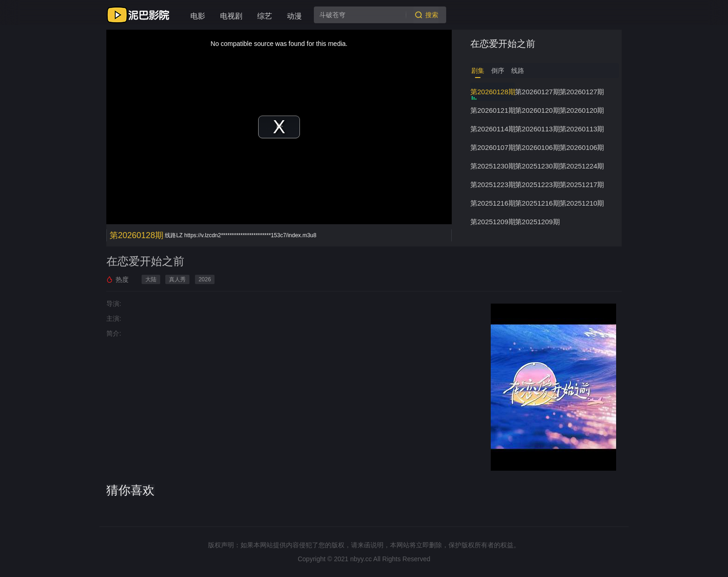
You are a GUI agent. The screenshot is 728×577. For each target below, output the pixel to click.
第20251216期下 (493, 203)
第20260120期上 (582, 110)
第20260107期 (493, 147)
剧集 (478, 71)
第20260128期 (493, 92)
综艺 (265, 16)
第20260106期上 (582, 147)
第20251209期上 (537, 222)
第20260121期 (493, 110)
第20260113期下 (537, 129)
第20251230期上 (537, 166)
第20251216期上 (537, 203)
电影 (198, 16)
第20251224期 (582, 166)
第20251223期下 (493, 185)
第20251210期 (582, 203)
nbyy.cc (361, 559)
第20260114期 (493, 129)
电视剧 (231, 16)
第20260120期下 (537, 110)
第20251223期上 (537, 185)
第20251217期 (582, 185)
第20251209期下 (493, 222)
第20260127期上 (582, 92)
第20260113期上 (582, 129)
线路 (518, 71)
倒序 (498, 71)
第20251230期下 (493, 166)
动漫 (294, 16)
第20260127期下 (537, 92)
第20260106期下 (537, 147)
